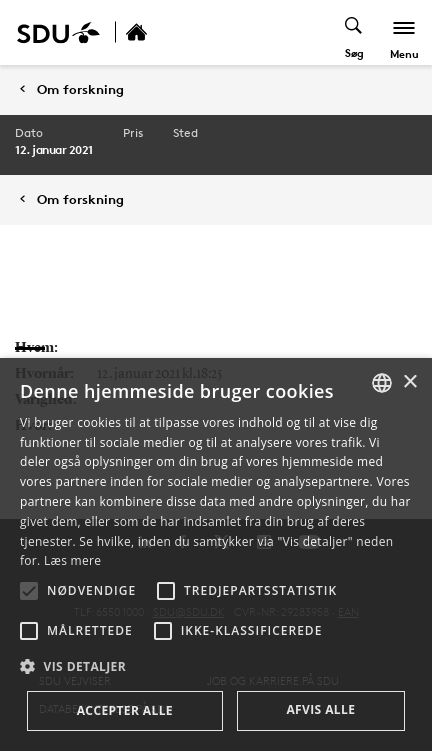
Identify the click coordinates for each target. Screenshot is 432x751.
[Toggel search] (354, 32)
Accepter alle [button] (125, 710)
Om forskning (80, 89)
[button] (29, 591)
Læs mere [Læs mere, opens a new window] (72, 560)
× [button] (409, 382)
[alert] (216, 554)
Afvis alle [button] (320, 709)
